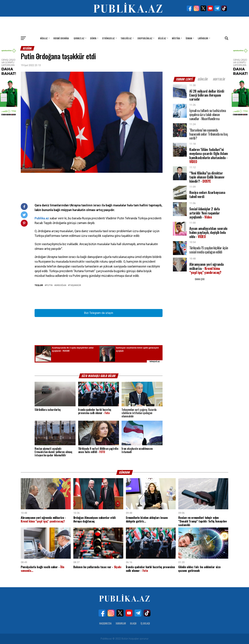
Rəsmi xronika (61, 38)
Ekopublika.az (145, 38)
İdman (189, 38)
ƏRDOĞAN (61, 285)
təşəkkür (75, 285)
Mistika (176, 38)
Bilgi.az (162, 38)
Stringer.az (108, 38)
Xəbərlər (121, 623)
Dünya (93, 38)
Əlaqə (133, 623)
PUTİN (49, 285)
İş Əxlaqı (145, 623)
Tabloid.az (126, 38)
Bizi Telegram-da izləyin (99, 313)
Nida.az (44, 38)
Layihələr (203, 38)
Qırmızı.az (79, 38)
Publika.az (42, 218)
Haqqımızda (105, 623)
